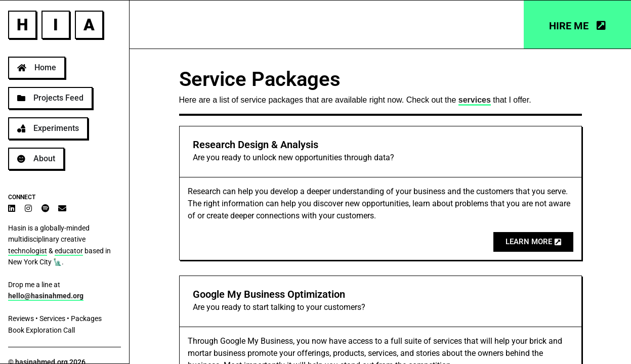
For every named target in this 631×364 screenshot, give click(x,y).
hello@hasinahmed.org (46, 296)
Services (52, 318)
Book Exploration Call (41, 330)
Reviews (21, 318)
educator (69, 251)
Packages (86, 318)
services (475, 100)
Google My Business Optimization (269, 294)
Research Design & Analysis (256, 145)
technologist (28, 251)
